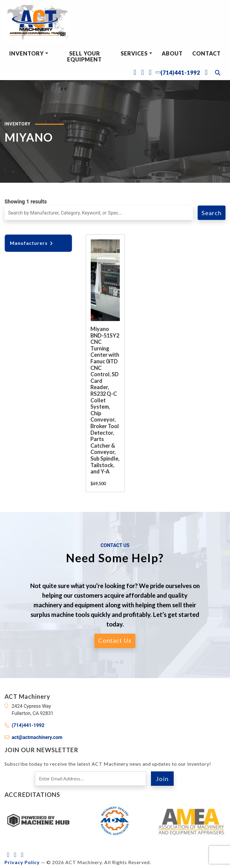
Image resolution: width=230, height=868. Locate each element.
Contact (206, 53)
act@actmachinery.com (37, 737)
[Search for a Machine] (99, 213)
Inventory (27, 53)
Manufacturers (32, 243)
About (172, 53)
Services (134, 53)
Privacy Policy (22, 862)
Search (212, 213)
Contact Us (115, 640)
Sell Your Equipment (84, 56)
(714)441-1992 (28, 725)
